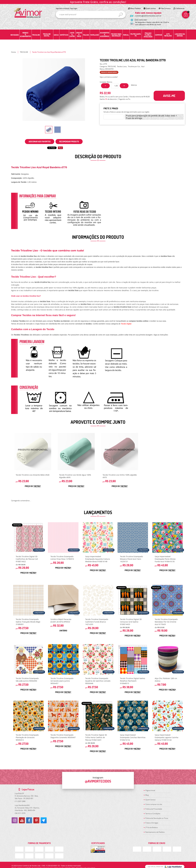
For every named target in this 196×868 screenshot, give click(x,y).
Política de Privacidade (154, 809)
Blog (147, 795)
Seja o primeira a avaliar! (109, 77)
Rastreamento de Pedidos (155, 832)
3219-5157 (141, 20)
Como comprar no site (154, 804)
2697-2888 (20, 801)
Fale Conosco (166, 8)
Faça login (74, 8)
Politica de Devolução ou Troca (157, 818)
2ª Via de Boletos (152, 827)
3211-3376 (20, 813)
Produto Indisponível (33, 452)
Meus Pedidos (135, 8)
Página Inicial (150, 790)
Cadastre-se (180, 8)
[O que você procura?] (121, 15)
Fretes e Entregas (152, 823)
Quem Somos (150, 800)
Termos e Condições (153, 814)
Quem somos (151, 8)
